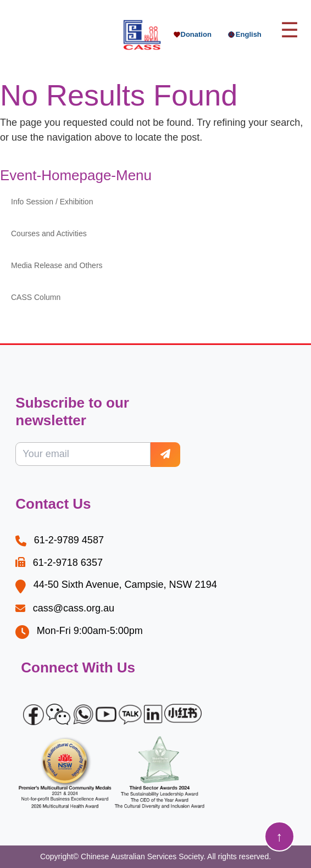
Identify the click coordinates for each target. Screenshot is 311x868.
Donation (192, 34)
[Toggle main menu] (290, 30)
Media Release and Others (57, 265)
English (244, 35)
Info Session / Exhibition (52, 202)
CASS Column (36, 297)
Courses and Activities (49, 233)
